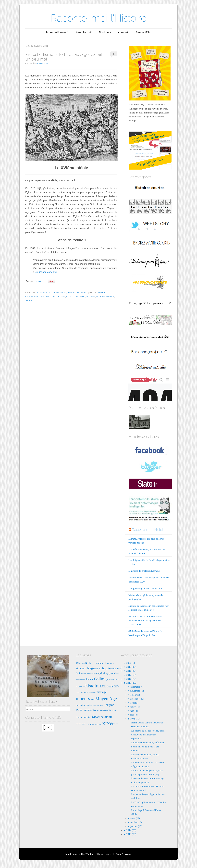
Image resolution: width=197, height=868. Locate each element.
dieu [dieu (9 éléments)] (119, 669)
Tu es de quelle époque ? (57, 32)
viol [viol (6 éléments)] (100, 725)
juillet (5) (135, 707)
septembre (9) (137, 699)
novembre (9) (137, 691)
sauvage (110, 297)
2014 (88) (131, 830)
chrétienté (45, 297)
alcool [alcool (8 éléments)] (107, 663)
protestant (80, 297)
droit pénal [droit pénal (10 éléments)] (100, 673)
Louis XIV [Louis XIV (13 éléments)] (113, 686)
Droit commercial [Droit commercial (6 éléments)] (87, 674)
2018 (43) (131, 671)
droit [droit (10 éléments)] (78, 673)
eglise (69, 297)
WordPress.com (124, 854)
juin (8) (134, 711)
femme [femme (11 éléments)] (90, 679)
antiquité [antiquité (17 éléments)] (105, 668)
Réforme (91, 297)
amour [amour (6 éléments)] (112, 663)
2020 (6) (130, 663)
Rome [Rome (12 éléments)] (96, 710)
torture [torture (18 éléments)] (80, 724)
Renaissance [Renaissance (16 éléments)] (84, 710)
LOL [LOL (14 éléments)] (103, 686)
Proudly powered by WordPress (80, 854)
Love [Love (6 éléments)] (94, 692)
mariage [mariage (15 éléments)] (102, 692)
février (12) (136, 822)
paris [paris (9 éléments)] (88, 705)
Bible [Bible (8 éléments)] (114, 669)
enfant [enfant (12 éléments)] (116, 673)
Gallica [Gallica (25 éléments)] (100, 679)
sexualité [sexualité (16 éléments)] (107, 717)
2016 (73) (131, 679)
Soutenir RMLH (144, 32)
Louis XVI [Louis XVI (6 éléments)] (88, 692)
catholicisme (32, 297)
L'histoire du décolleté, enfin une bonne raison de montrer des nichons (147, 746)
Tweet (38, 282)
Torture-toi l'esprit (77, 293)
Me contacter (124, 32)
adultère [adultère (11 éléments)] (99, 663)
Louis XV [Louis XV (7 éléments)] (80, 692)
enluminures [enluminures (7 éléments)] (81, 679)
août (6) (134, 703)
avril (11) (135, 719)
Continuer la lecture (48, 272)
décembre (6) (137, 687)
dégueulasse (59, 297)
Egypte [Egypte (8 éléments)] (109, 673)
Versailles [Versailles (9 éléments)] (90, 724)
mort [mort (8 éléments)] (93, 699)
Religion (101, 297)
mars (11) (135, 818)
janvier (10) (136, 826)
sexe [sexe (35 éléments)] (96, 716)
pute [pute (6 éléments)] (101, 705)
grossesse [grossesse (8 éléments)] (110, 679)
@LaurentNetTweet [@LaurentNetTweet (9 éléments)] (85, 663)
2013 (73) (131, 834)
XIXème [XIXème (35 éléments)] (110, 724)
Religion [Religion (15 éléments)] (109, 705)
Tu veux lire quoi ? (84, 32)
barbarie (102, 293)
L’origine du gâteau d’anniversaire (145, 588)
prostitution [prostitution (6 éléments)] (95, 705)
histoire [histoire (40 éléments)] (92, 686)
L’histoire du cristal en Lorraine (144, 571)
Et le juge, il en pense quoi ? (52, 293)
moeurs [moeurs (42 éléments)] (83, 698)
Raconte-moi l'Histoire (99, 18)
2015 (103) (132, 683)
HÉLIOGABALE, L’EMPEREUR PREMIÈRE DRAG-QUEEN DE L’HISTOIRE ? (145, 620)
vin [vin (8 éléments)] (97, 725)
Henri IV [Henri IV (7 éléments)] (81, 687)
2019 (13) (131, 667)
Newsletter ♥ (105, 32)
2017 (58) (131, 675)
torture (30, 301)
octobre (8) (136, 695)
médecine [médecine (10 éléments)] (81, 705)
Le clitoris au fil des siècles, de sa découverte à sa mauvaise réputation (148, 735)
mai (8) (134, 715)
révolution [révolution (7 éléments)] (104, 710)
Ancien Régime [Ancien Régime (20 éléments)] (87, 668)
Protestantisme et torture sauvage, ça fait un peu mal (64, 57)
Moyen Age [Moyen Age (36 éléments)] (106, 699)
